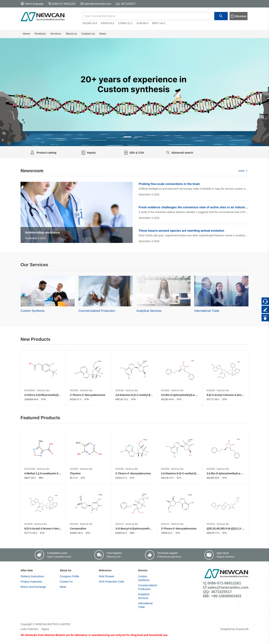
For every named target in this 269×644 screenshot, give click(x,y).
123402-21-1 (125, 23)
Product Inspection (31, 582)
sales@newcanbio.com (98, 4)
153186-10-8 (90, 23)
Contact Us (66, 582)
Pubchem (33, 629)
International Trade (207, 311)
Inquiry (91, 153)
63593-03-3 (107, 23)
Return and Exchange (33, 587)
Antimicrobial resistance (42, 233)
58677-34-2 (159, 23)
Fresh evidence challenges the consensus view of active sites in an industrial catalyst (200, 207)
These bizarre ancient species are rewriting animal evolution (181, 231)
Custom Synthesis (33, 311)
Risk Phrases (107, 576)
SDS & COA (137, 153)
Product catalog (46, 153)
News (63, 587)
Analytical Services (149, 311)
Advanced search (182, 153)
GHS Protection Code (112, 582)
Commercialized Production (97, 311)
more (243, 171)
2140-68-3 (142, 23)
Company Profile (69, 576)
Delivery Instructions (32, 576)
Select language (32, 4)
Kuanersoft (242, 629)
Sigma (45, 629)
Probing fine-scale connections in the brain (169, 184)
